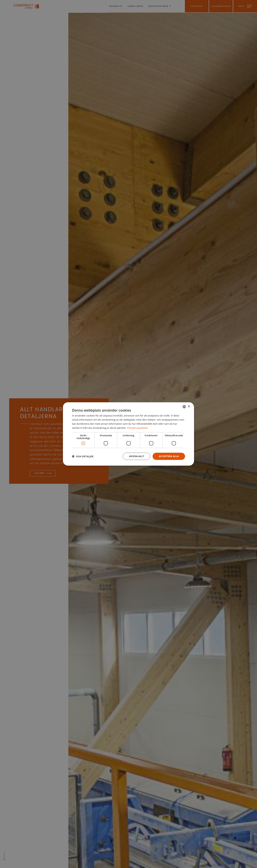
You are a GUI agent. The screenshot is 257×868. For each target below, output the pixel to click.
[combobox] (184, 407)
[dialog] (128, 434)
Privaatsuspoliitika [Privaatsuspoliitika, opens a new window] (138, 428)
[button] (83, 456)
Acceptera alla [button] (169, 456)
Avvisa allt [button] (136, 456)
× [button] (189, 406)
